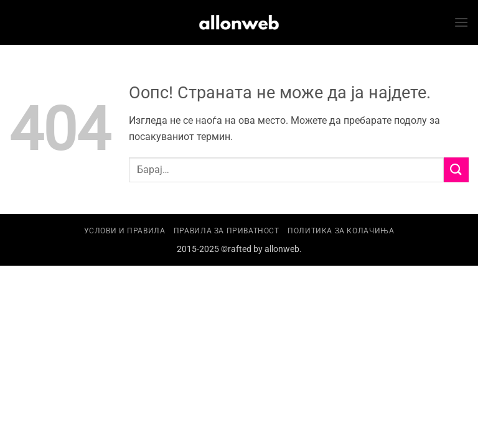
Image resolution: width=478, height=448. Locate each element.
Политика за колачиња (341, 231)
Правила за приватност (227, 231)
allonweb (282, 249)
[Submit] (456, 170)
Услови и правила (125, 231)
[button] (461, 22)
